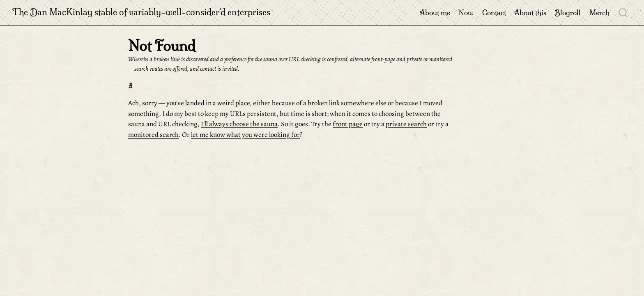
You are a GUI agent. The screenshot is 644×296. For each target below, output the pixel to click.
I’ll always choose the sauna (239, 124)
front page (348, 124)
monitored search (153, 135)
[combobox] (623, 12)
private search (406, 124)
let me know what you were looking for (245, 135)
